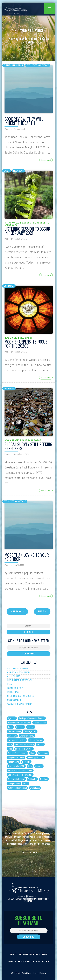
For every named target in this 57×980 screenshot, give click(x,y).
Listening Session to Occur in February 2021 (27, 231)
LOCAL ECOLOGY (15, 688)
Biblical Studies (40, 723)
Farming (40, 744)
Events (7, 171)
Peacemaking (13, 762)
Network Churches (29, 954)
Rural (30, 766)
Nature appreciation (36, 758)
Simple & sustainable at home (20, 771)
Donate (12, 961)
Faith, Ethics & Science (24, 744)
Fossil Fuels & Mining (24, 749)
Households (43, 753)
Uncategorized (14, 700)
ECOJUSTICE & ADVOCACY (38, 65)
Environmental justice (17, 740)
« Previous (17, 611)
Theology (44, 779)
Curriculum (12, 736)
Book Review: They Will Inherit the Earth (24, 121)
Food (10, 749)
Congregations (30, 731)
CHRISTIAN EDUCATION (13, 65)
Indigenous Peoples (16, 758)
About (13, 954)
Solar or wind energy (16, 779)
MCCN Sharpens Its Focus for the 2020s (26, 344)
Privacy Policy (26, 961)
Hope (33, 753)
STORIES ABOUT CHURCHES (21, 696)
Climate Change (14, 731)
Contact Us (43, 961)
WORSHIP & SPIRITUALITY (20, 704)
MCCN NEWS (18, 171)
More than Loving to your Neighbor (27, 557)
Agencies (12, 718)
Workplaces (35, 788)
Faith (10, 744)
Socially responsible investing (20, 775)
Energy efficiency (27, 736)
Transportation (14, 784)
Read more (46, 160)
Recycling (26, 762)
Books (10, 727)
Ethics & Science (36, 740)
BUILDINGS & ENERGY (18, 669)
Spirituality (32, 779)
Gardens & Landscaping (17, 753)
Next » (42, 611)
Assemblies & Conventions (19, 723)
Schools (39, 766)
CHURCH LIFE (14, 676)
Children (31, 727)
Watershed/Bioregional (17, 788)
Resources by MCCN (16, 766)
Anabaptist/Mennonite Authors (32, 718)
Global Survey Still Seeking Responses (28, 446)
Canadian (20, 727)
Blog (45, 954)
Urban (26, 784)
